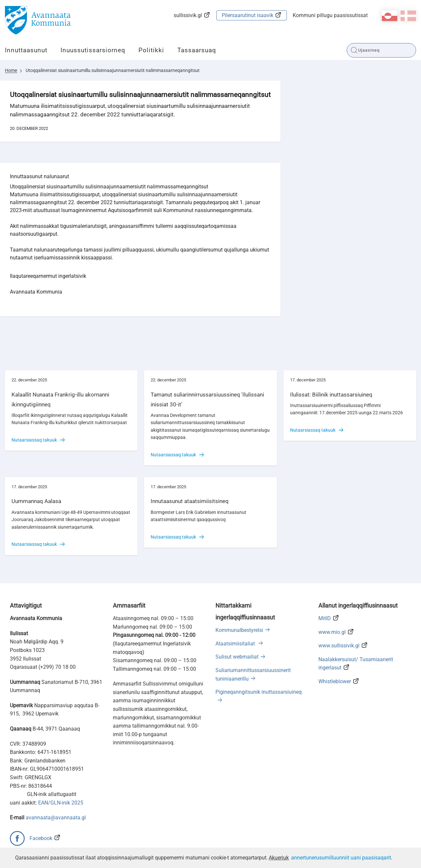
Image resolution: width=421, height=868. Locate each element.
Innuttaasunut (26, 50)
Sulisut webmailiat (237, 657)
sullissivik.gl (188, 15)
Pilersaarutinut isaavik (248, 15)
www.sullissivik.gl (339, 646)
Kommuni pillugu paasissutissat (330, 15)
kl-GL (390, 16)
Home (11, 70)
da (408, 16)
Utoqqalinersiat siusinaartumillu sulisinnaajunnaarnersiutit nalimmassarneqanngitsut (113, 70)
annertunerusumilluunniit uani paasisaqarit (341, 858)
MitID (325, 618)
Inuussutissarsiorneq (93, 50)
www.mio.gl (332, 632)
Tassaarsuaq (197, 50)
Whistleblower (335, 681)
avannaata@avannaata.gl (56, 818)
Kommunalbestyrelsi (239, 630)
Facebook (41, 838)
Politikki (151, 50)
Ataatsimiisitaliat (236, 644)
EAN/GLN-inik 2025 (61, 803)
